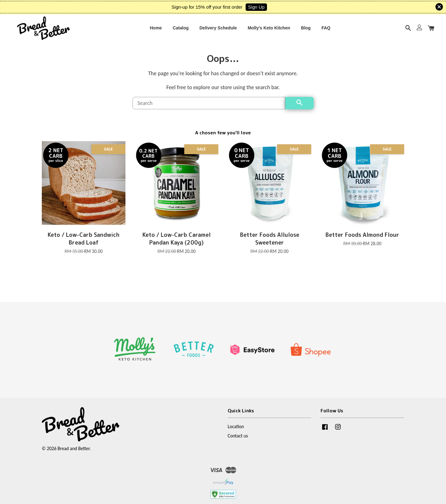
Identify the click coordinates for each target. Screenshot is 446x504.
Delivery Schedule (218, 30)
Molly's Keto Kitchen (269, 30)
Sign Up (256, 7)
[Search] (209, 109)
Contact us (238, 442)
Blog (306, 30)
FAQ (326, 30)
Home (156, 30)
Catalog (181, 30)
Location (236, 433)
